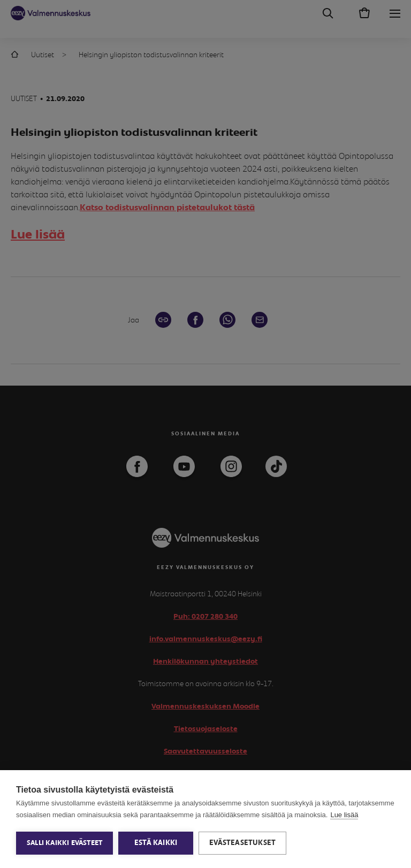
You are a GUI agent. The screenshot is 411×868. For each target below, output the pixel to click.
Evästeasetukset (242, 843)
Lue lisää (344, 815)
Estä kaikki (156, 843)
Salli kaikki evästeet (64, 843)
